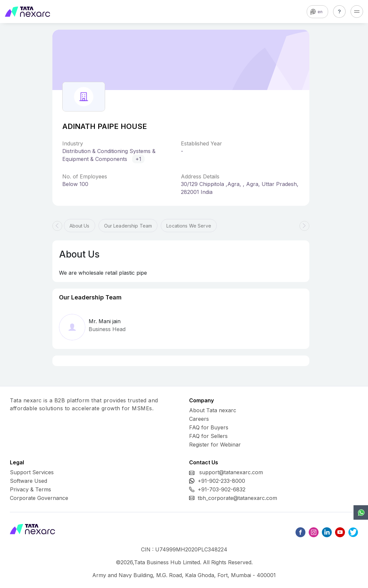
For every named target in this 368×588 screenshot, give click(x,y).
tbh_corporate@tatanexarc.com (237, 498)
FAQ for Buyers (209, 427)
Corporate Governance (39, 498)
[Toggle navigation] (357, 12)
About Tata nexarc (213, 410)
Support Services (32, 472)
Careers (199, 419)
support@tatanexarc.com (231, 472)
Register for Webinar (215, 445)
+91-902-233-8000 (221, 481)
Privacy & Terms (30, 489)
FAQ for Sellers (208, 436)
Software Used (28, 481)
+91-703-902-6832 (222, 489)
